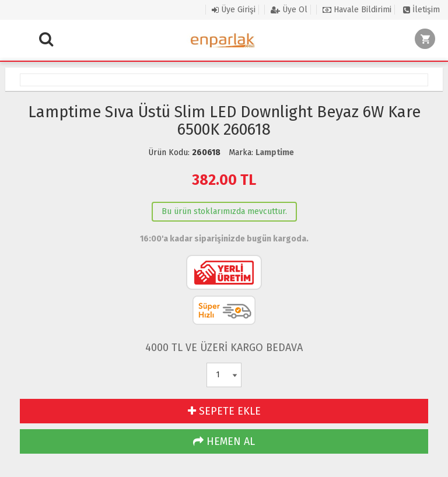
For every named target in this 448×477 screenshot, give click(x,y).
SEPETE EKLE (224, 411)
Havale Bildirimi (357, 10)
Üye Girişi (234, 10)
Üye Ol (289, 10)
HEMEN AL (224, 441)
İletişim (421, 10)
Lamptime (275, 152)
